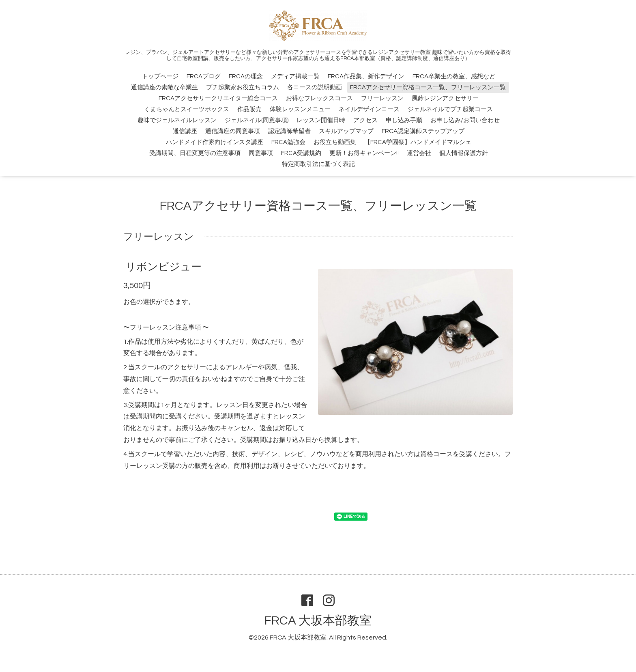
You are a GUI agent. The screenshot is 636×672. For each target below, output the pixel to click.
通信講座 (185, 131)
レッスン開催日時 (321, 120)
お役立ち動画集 (335, 142)
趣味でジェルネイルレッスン (177, 120)
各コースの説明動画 (315, 87)
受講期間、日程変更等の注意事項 (195, 153)
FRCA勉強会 (288, 142)
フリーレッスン (382, 98)
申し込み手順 (404, 120)
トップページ (160, 76)
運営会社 (419, 153)
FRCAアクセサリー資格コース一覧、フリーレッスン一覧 (428, 87)
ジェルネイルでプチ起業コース (450, 109)
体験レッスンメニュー (300, 109)
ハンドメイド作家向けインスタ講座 (215, 142)
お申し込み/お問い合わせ (465, 120)
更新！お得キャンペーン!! (364, 153)
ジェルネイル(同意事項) (257, 120)
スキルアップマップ (346, 131)
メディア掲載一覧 (295, 76)
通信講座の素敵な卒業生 (164, 87)
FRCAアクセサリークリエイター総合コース (218, 98)
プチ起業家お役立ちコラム (243, 87)
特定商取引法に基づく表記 (318, 164)
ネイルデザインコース (369, 109)
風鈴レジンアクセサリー (445, 98)
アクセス (365, 120)
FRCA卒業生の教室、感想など (454, 76)
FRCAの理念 (246, 76)
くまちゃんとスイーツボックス (187, 109)
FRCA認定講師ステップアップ (423, 131)
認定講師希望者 (289, 131)
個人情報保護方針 (464, 153)
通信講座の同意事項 (233, 131)
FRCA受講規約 (301, 153)
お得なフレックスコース (319, 98)
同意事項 (261, 153)
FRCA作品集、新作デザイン (366, 76)
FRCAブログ (204, 76)
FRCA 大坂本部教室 (318, 621)
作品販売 (249, 109)
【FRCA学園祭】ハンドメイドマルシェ (418, 142)
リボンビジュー (163, 267)
